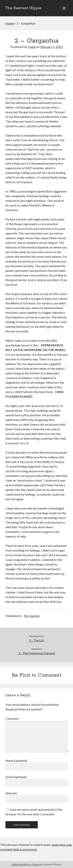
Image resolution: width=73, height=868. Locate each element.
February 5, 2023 (51, 47)
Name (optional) (16, 760)
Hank (32, 47)
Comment (12, 719)
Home (10, 23)
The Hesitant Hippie (23, 8)
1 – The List (37, 640)
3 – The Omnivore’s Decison (37, 653)
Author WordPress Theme (26, 864)
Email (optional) (16, 777)
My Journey (32, 616)
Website (11, 793)
